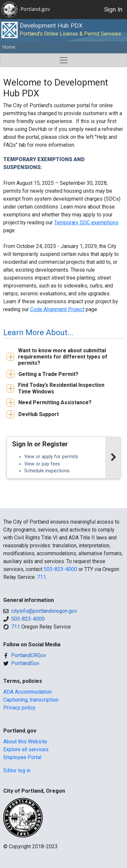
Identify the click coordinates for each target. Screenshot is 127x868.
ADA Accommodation (28, 692)
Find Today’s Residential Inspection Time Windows (61, 388)
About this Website (25, 742)
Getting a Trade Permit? (48, 374)
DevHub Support (39, 414)
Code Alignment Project (57, 309)
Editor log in (17, 770)
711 (42, 577)
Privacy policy (19, 708)
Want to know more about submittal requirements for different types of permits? (63, 357)
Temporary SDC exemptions (86, 223)
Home (9, 47)
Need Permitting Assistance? (55, 402)
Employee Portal (22, 757)
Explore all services (26, 749)
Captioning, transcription (31, 700)
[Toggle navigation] (63, 60)
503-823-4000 (60, 569)
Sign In (113, 9)
